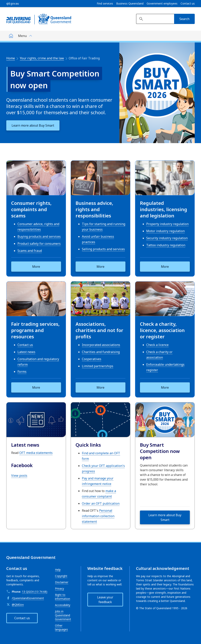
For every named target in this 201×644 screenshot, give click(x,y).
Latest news (26, 352)
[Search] (184, 19)
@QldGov (18, 605)
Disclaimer (62, 582)
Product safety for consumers (39, 244)
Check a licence (157, 345)
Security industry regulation (167, 238)
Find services (105, 4)
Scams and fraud (30, 251)
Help (58, 570)
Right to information (63, 597)
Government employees (162, 4)
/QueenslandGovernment (28, 598)
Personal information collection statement (98, 516)
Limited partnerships (98, 366)
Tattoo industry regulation (166, 245)
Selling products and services (103, 249)
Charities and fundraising (101, 352)
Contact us (188, 4)
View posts (19, 476)
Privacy (59, 588)
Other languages (61, 627)
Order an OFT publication (101, 503)
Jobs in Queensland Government (63, 615)
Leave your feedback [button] (105, 600)
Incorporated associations (101, 345)
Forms (22, 372)
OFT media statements (36, 453)
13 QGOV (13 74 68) (35, 592)
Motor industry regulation (165, 231)
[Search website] (155, 19)
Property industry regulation (167, 224)
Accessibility (63, 605)
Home (11, 58)
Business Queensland (130, 4)
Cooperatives (92, 359)
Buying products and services (39, 236)
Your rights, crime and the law (42, 58)
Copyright (61, 576)
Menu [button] (22, 36)
